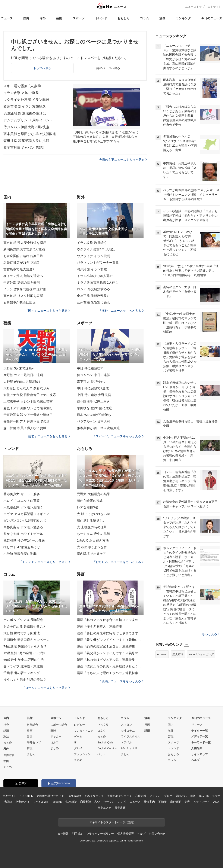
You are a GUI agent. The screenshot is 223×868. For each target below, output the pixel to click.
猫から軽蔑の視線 (90, 501)
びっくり (103, 725)
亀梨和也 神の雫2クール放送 (24, 540)
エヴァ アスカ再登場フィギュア (26, 514)
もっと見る (211, 634)
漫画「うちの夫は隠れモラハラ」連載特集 (108, 673)
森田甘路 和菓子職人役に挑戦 (26, 141)
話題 (147, 731)
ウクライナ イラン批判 (94, 256)
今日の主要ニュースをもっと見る (123, 160)
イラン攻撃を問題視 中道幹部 (25, 289)
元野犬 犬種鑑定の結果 (94, 494)
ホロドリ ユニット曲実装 (22, 501)
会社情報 (63, 834)
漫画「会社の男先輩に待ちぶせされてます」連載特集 (110, 633)
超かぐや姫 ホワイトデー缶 (23, 534)
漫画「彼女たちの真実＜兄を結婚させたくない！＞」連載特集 (110, 666)
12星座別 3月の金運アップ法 (24, 653)
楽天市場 (178, 654)
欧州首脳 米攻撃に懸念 (94, 302)
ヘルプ (195, 760)
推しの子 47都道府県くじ (22, 547)
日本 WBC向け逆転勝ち (94, 415)
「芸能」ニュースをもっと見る (48, 436)
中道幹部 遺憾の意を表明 (22, 282)
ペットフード (202, 802)
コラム (144, 18)
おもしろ (123, 18)
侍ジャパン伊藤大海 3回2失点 (26, 127)
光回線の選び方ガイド (50, 796)
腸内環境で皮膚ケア (91, 554)
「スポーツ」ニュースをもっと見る (118, 436)
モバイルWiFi (41, 802)
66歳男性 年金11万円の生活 (24, 660)
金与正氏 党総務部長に (94, 296)
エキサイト (214, 7)
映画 (30, 731)
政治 (6, 736)
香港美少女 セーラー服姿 (22, 494)
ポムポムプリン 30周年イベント (28, 120)
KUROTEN (27, 796)
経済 (6, 731)
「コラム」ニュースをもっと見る (46, 688)
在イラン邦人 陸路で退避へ (23, 276)
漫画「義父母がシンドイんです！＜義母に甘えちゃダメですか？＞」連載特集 (110, 640)
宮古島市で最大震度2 (19, 269)
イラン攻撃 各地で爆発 (21, 93)
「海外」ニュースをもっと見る (121, 311)
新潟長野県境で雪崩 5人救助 (24, 249)
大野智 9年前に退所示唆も (23, 382)
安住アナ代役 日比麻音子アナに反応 (30, 395)
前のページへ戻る (108, 68)
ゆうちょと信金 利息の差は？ (25, 680)
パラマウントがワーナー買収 (98, 263)
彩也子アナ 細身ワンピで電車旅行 (28, 408)
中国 (6, 761)
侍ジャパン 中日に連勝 (94, 375)
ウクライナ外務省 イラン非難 (26, 100)
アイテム (155, 796)
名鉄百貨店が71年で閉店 (21, 263)
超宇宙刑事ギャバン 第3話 (24, 148)
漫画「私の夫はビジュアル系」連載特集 (106, 660)
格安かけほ (22, 802)
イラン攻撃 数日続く (92, 243)
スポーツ (79, 18)
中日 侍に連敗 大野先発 (94, 395)
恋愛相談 (86, 802)
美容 (187, 802)
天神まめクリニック (119, 796)
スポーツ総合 (59, 725)
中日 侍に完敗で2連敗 (93, 388)
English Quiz (105, 742)
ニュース (7, 18)
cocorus (58, 802)
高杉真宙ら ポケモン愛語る (23, 527)
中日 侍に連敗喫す (90, 368)
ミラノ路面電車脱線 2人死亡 (98, 282)
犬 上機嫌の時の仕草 (92, 527)
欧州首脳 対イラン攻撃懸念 (25, 106)
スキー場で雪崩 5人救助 (22, 86)
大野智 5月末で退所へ (19, 368)
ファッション (82, 754)
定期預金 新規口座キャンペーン (26, 640)
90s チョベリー (131, 748)
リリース (197, 725)
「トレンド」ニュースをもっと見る (45, 562)
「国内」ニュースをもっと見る (48, 311)
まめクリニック (94, 796)
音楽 (30, 736)
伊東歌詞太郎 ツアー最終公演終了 (28, 415)
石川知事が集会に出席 (20, 302)
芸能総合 (32, 725)
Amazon (162, 654)
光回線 (8, 802)
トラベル (126, 742)
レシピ (122, 802)
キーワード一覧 (201, 742)
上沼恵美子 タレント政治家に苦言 (28, 401)
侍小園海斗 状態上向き (94, 401)
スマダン (126, 725)
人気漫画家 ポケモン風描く (23, 507)
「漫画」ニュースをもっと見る (121, 681)
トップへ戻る (42, 68)
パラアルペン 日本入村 (94, 421)
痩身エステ (104, 808)
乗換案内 (149, 802)
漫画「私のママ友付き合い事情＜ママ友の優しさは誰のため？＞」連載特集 (110, 620)
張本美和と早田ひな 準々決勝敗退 (30, 134)
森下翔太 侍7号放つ (91, 382)
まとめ (8, 742)
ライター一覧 (200, 731)
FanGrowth (74, 796)
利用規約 (77, 834)
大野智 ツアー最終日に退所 (23, 375)
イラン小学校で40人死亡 (95, 276)
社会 (6, 725)
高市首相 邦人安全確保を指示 (25, 243)
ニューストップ (195, 7)
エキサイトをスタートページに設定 (111, 822)
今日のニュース (212, 18)
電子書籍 (120, 808)
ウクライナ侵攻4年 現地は (96, 249)
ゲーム (78, 736)
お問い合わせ (157, 834)
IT (75, 742)
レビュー (79, 725)
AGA (216, 802)
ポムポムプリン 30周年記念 (23, 620)
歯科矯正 (175, 802)
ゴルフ (55, 742)
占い (97, 802)
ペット (102, 754)
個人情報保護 (125, 834)
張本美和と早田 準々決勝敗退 (98, 428)
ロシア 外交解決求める (94, 289)
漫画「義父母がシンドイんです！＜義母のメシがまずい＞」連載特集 (110, 653)
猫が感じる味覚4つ (91, 520)
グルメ (78, 748)
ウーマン (109, 802)
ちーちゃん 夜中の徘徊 (94, 534)
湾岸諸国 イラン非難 (92, 269)
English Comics (107, 748)
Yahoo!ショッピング (201, 654)
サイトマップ (200, 754)
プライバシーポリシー (100, 834)
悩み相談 (71, 802)
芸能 (59, 18)
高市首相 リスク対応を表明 (23, 296)
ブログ (168, 796)
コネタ (102, 731)
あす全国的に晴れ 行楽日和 (23, 256)
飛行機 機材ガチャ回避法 (22, 633)
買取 (193, 796)
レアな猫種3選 (87, 507)
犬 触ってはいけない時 (94, 514)
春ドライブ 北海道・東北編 (23, 666)
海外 (43, 18)
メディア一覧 (200, 736)
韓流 (30, 748)
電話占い (181, 796)
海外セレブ (34, 742)
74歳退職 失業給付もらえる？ (25, 646)
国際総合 (9, 755)
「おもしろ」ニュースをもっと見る (118, 562)
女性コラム (128, 731)
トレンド (101, 18)
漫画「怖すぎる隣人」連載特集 (100, 626)
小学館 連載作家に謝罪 (20, 554)
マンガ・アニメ (84, 731)
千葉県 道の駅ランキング (22, 673)
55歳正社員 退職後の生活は (25, 113)
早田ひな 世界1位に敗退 (94, 408)
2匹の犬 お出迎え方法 (93, 540)
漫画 (162, 18)
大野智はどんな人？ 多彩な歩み (26, 388)
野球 (53, 731)
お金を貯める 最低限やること (25, 626)
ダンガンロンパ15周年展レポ (25, 520)
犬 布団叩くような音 (92, 547)
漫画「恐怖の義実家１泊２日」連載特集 (106, 646)
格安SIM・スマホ (210, 796)
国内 (26, 18)
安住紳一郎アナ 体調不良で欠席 (26, 421)
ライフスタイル (131, 736)
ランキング (183, 18)
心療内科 (141, 796)
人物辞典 (197, 748)
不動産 (162, 802)
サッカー (56, 736)
